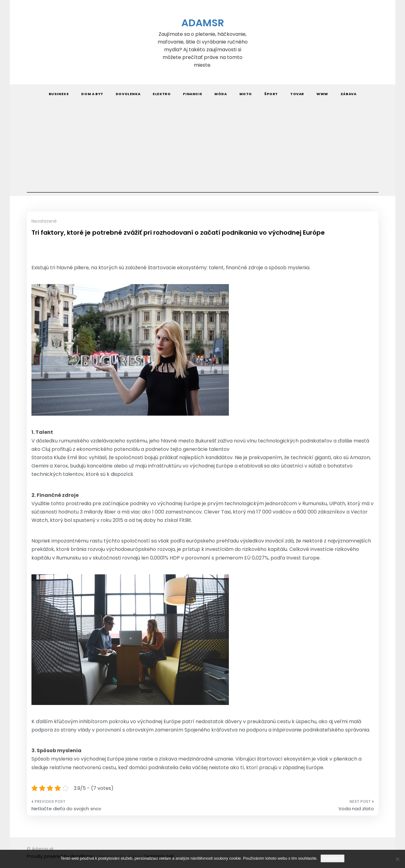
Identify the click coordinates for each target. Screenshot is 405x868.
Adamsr (203, 23)
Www (322, 94)
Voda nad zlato (356, 809)
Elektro (162, 94)
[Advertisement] (203, 149)
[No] (397, 859)
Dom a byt (92, 94)
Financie (192, 94)
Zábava (349, 94)
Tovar (297, 94)
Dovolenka (128, 94)
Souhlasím (332, 858)
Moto (246, 94)
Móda (221, 94)
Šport (271, 94)
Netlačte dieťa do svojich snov (66, 809)
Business (59, 94)
